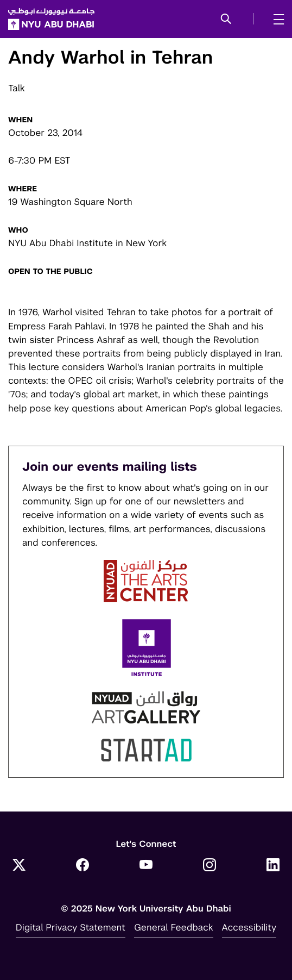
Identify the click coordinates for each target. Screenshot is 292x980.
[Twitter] (19, 866)
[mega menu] (275, 19)
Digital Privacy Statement (71, 927)
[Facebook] (82, 866)
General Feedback (174, 927)
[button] (226, 20)
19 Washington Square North (70, 202)
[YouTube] (146, 866)
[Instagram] (210, 866)
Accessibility (249, 927)
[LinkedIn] (273, 866)
